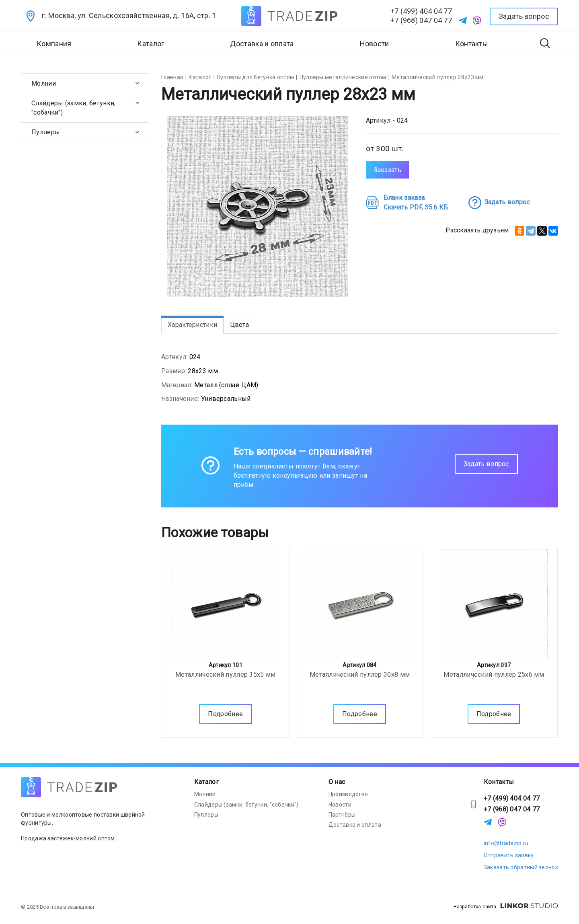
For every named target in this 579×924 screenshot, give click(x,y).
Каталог (206, 782)
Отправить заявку (509, 855)
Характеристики (192, 325)
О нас (337, 782)
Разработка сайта (506, 907)
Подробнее (225, 712)
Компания (54, 44)
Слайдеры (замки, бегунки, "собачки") (74, 108)
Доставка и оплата (262, 44)
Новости (375, 44)
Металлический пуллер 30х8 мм (360, 673)
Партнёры (342, 815)
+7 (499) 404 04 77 (421, 11)
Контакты (472, 44)
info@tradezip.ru (506, 843)
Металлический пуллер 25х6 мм (494, 673)
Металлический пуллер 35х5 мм (225, 673)
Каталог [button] (151, 44)
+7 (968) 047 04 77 (421, 20)
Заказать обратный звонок (521, 867)
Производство (348, 794)
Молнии (44, 83)
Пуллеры (46, 132)
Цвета (240, 325)
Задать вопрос (486, 464)
